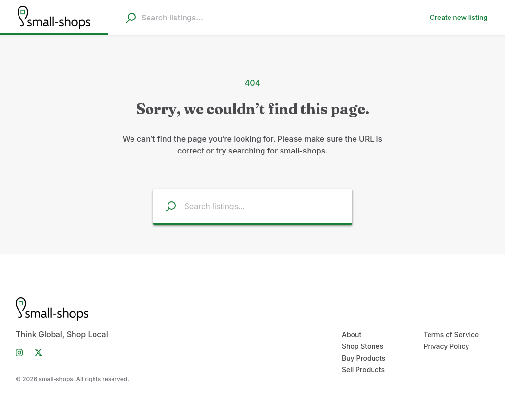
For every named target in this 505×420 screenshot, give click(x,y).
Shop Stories (363, 346)
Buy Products (364, 358)
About (352, 334)
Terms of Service (451, 334)
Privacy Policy (447, 346)
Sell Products (363, 370)
